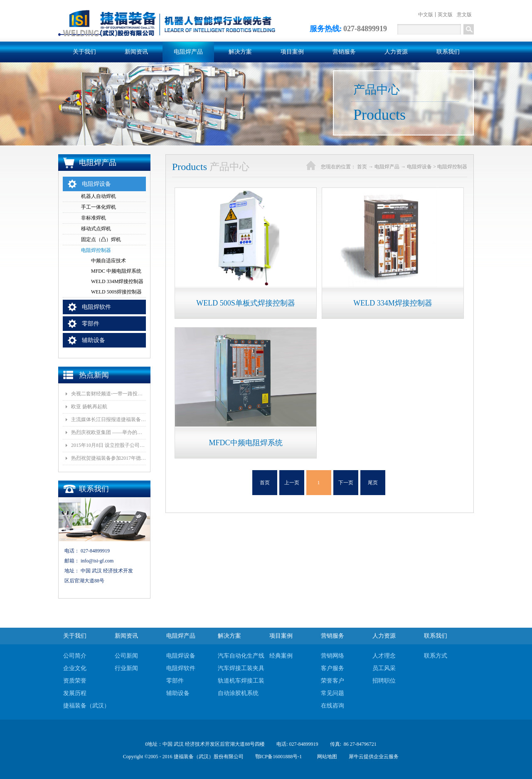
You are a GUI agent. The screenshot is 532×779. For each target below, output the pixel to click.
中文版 (426, 15)
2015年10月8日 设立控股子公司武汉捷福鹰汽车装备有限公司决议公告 (108, 445)
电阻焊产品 (387, 167)
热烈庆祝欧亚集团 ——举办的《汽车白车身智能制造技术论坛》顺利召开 (108, 432)
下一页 (346, 483)
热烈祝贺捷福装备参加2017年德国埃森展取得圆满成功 (108, 458)
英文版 (445, 15)
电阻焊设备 (419, 167)
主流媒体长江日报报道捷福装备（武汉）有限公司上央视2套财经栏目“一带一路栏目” (108, 419)
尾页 (373, 483)
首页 (265, 483)
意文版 (464, 15)
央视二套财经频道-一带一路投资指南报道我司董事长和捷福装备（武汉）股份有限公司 (108, 394)
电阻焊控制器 (452, 167)
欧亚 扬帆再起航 (89, 407)
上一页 (292, 483)
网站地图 (326, 757)
